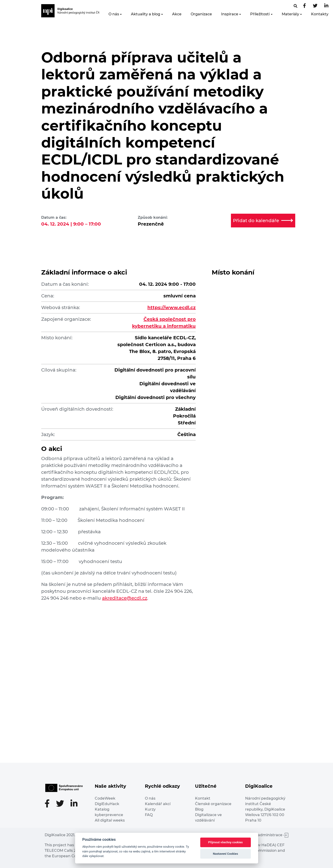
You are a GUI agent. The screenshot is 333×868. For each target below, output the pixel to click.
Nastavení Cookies (225, 854)
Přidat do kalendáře (263, 221)
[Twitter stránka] (315, 6)
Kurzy (150, 809)
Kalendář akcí (158, 804)
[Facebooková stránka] (295, 6)
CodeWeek (105, 798)
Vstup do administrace (264, 835)
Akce (177, 14)
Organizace (201, 14)
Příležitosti (260, 14)
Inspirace (230, 14)
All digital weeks (110, 820)
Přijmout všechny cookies (226, 842)
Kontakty (320, 14)
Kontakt (203, 798)
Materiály (290, 14)
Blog (199, 809)
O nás (114, 14)
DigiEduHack (107, 804)
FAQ (149, 815)
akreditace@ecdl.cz (125, 598)
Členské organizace (213, 804)
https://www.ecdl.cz (172, 307)
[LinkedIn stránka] (326, 6)
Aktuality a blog (146, 14)
